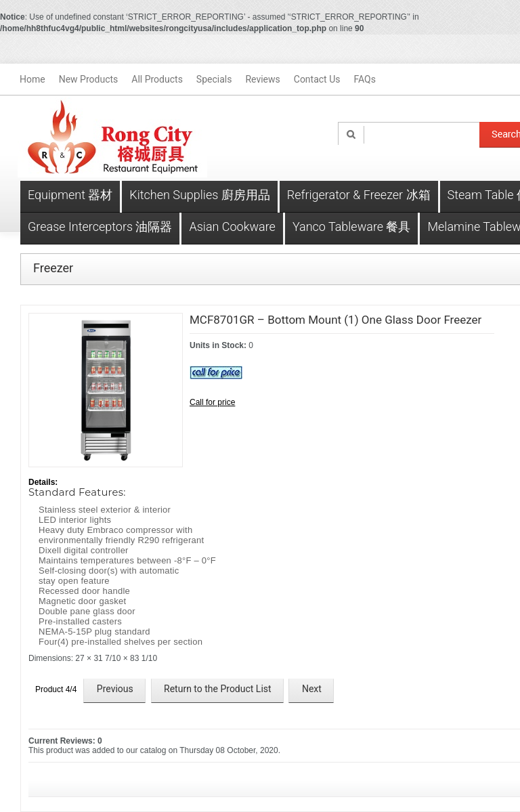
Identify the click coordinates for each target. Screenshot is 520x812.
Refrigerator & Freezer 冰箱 (359, 195)
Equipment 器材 (70, 195)
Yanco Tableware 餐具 (352, 227)
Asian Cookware (232, 227)
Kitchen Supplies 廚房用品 (199, 195)
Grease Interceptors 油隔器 (100, 227)
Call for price (212, 402)
